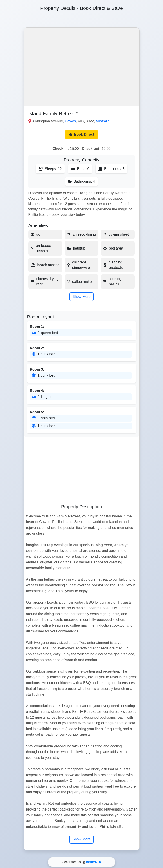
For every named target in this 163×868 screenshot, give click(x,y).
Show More (81, 297)
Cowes (70, 121)
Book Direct (81, 134)
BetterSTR (94, 862)
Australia (103, 121)
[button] (82, 67)
